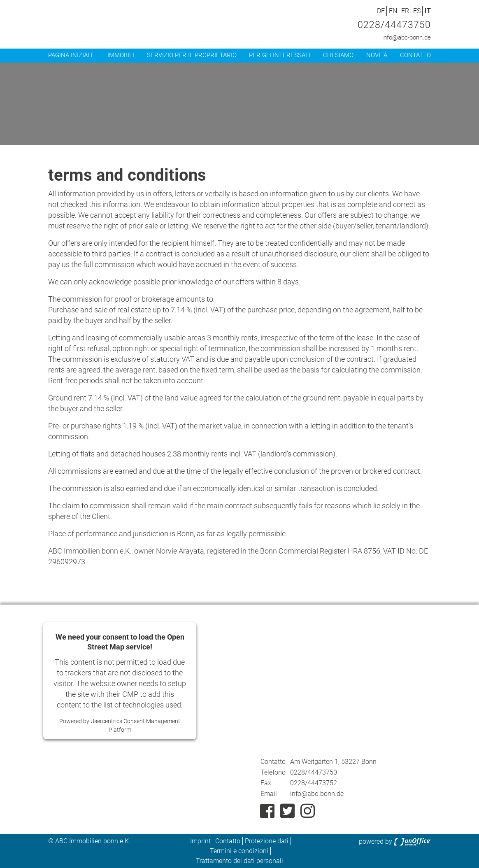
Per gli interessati (280, 55)
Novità (377, 55)
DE (381, 11)
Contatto (415, 55)
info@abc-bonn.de (407, 37)
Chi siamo (338, 55)
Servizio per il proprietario (192, 55)
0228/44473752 (314, 783)
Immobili (121, 55)
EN (393, 11)
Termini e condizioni (239, 851)
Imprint (200, 841)
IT (428, 11)
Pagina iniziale (71, 55)
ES (417, 11)
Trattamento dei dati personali (239, 861)
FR (405, 11)
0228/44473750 (394, 25)
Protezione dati (267, 841)
